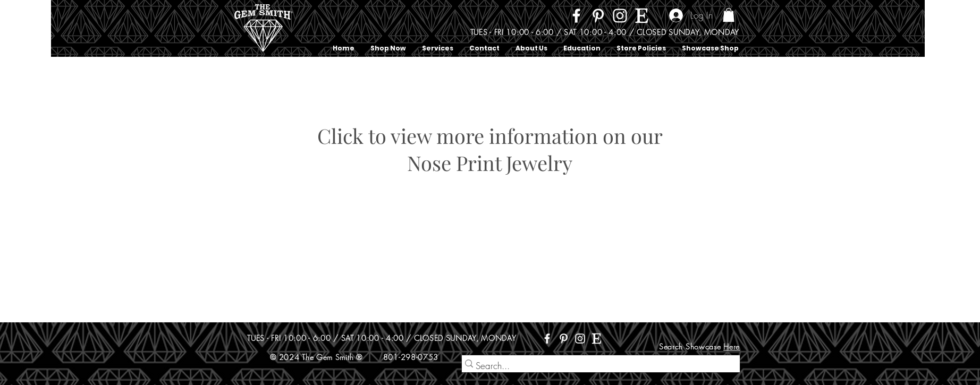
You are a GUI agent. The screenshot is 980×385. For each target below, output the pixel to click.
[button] (729, 15)
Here (732, 346)
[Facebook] (576, 16)
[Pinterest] (598, 16)
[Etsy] (642, 16)
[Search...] (597, 366)
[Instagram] (620, 16)
